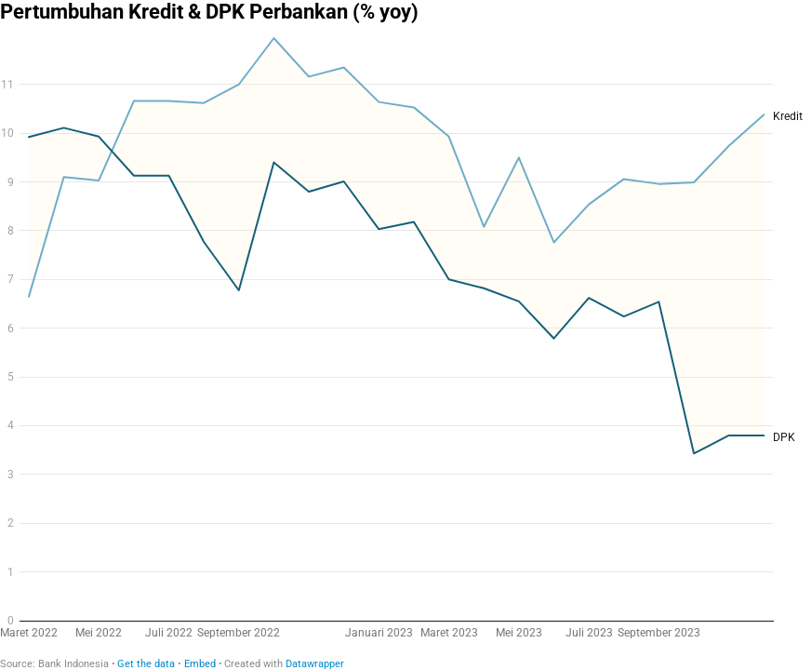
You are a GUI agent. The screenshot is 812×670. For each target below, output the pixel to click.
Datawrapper (315, 664)
